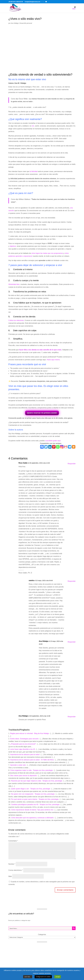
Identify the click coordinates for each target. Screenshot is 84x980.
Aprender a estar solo (18, 765)
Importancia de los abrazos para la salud (25, 754)
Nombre (12, 864)
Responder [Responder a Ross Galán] (72, 464)
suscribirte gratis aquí (53, 441)
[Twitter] (46, 447)
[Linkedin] (50, 447)
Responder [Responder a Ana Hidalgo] (72, 642)
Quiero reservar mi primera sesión (42, 413)
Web (10, 876)
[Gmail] (66, 447)
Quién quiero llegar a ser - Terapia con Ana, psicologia (31, 789)
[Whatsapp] (58, 447)
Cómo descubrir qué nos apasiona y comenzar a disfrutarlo (32, 818)
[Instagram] (62, 447)
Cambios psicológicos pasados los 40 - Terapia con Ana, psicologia (35, 805)
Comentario (13, 841)
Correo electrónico (16, 870)
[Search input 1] (40, 928)
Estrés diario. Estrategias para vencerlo (24, 739)
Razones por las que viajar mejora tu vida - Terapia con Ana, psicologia (37, 781)
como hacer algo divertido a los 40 (23, 749)
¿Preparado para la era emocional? (23, 744)
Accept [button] (58, 977)
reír (33, 126)
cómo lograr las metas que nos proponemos (47, 253)
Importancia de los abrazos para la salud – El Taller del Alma (32, 760)
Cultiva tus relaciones (16, 320)
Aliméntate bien (14, 284)
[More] (74, 447)
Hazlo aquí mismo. (54, 360)
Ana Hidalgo (15, 23)
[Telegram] (70, 447)
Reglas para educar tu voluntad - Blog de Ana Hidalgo (30, 733)
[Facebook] (42, 447)
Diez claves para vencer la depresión (24, 776)
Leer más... (28, 977)
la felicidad (34, 171)
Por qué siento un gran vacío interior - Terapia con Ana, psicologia (35, 799)
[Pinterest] (54, 447)
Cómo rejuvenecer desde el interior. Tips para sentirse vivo (32, 810)
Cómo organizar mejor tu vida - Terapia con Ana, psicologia (32, 770)
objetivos (13, 246)
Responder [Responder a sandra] (72, 581)
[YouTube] (46, 2)
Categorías (42, 934)
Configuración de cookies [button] (43, 977)
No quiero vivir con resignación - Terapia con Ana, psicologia (33, 794)
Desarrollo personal (26, 23)
